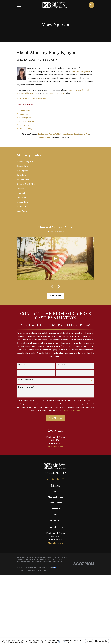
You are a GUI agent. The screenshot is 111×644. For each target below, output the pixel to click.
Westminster (45, 137)
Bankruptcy (24, 114)
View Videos (55, 296)
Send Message (55, 418)
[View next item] (59, 286)
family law (75, 71)
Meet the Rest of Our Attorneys (33, 99)
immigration (85, 71)
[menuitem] (25, 161)
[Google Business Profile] (58, 479)
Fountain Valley (56, 134)
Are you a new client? (25, 380)
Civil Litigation (25, 118)
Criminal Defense (27, 121)
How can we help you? (26, 387)
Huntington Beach (71, 134)
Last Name (61, 364)
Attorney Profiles (55, 497)
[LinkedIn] (48, 479)
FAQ (55, 514)
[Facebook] (63, 479)
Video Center (55, 520)
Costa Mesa (43, 134)
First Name (22, 364)
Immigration (25, 110)
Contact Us (55, 509)
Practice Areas (55, 503)
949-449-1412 (55, 473)
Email (59, 372)
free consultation (57, 93)
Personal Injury (26, 129)
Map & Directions (55, 447)
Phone (20, 372)
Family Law (24, 125)
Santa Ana (85, 134)
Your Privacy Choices (47, 567)
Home (55, 491)
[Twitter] (53, 479)
